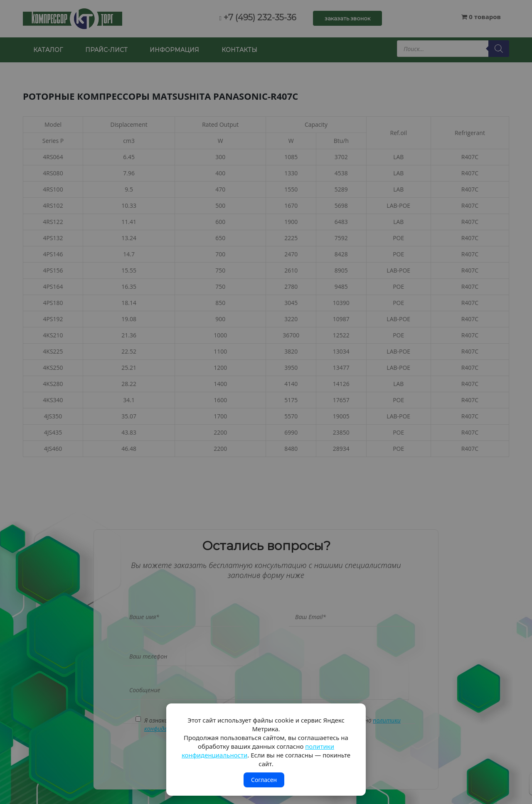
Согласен (264, 780)
